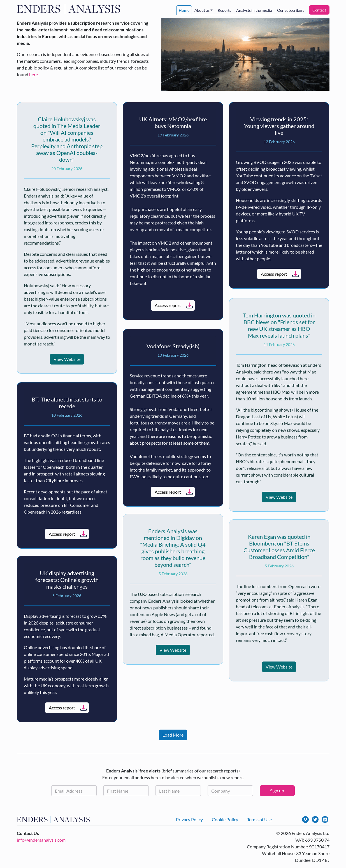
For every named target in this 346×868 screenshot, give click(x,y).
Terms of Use (259, 819)
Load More (173, 735)
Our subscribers (291, 10)
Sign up (277, 791)
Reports (224, 10)
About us (202, 10)
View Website (67, 359)
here (33, 74)
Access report (168, 305)
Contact (319, 10)
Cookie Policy (225, 819)
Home (184, 10)
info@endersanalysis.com (41, 840)
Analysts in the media (254, 10)
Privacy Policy (189, 819)
